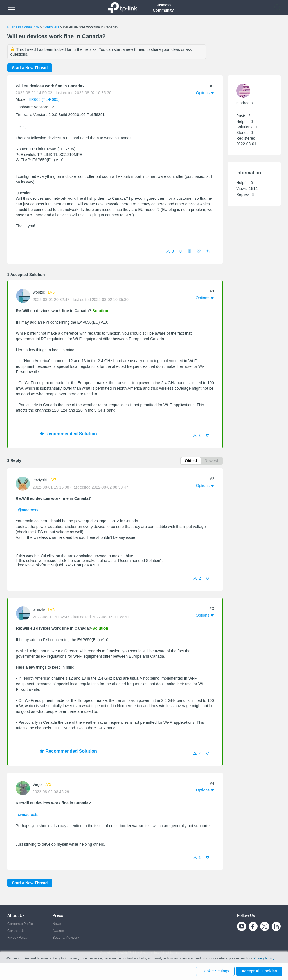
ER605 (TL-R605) (44, 99)
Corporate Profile (20, 924)
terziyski (40, 480)
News (57, 924)
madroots (244, 103)
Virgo (37, 785)
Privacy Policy (17, 937)
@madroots (28, 511)
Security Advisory (66, 937)
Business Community (23, 27)
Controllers (51, 27)
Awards (58, 931)
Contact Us (16, 931)
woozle (39, 292)
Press (58, 915)
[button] (208, 251)
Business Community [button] (163, 7)
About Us (16, 915)
